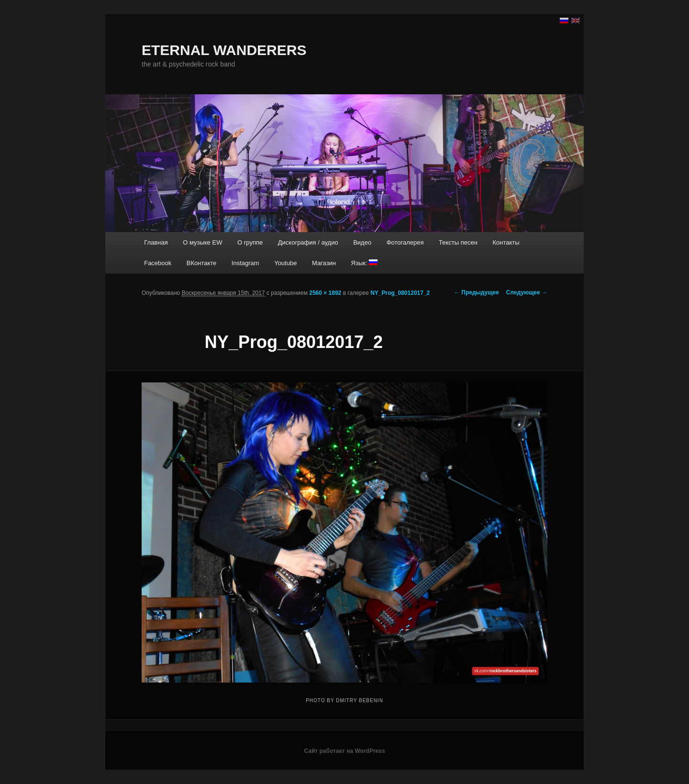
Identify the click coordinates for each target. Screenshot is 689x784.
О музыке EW (202, 242)
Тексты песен (458, 242)
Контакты (506, 242)
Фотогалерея (405, 242)
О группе (250, 242)
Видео (362, 242)
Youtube (285, 263)
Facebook (158, 263)
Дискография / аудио (308, 242)
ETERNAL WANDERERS (224, 50)
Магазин (324, 263)
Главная (156, 242)
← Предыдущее (477, 292)
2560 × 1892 (325, 293)
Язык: (365, 263)
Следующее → (527, 292)
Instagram (245, 263)
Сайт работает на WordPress (344, 751)
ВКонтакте (202, 263)
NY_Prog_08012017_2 (400, 293)
